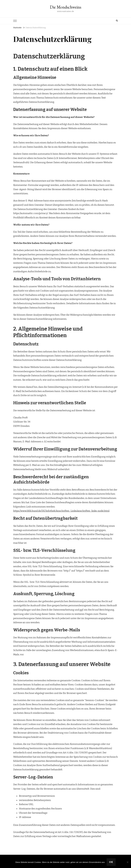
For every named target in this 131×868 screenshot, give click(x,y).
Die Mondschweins (65, 7)
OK (111, 862)
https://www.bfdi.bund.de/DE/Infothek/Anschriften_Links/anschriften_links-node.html (61, 511)
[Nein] (127, 862)
